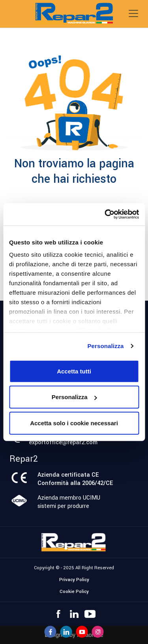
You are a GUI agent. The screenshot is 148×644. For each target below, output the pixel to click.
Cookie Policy (74, 592)
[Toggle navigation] (133, 13)
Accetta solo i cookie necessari (74, 423)
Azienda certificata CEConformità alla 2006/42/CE (75, 479)
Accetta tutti (74, 371)
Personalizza (105, 346)
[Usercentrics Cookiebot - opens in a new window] (105, 214)
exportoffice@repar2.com (63, 442)
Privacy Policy (74, 580)
